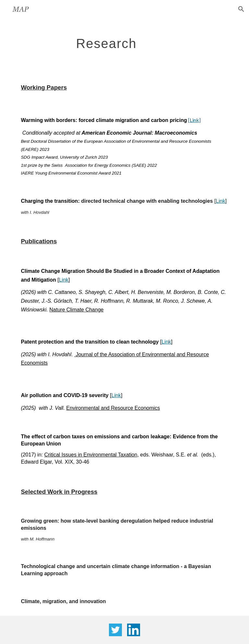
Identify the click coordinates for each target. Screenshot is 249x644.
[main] (106, 41)
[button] (241, 9)
